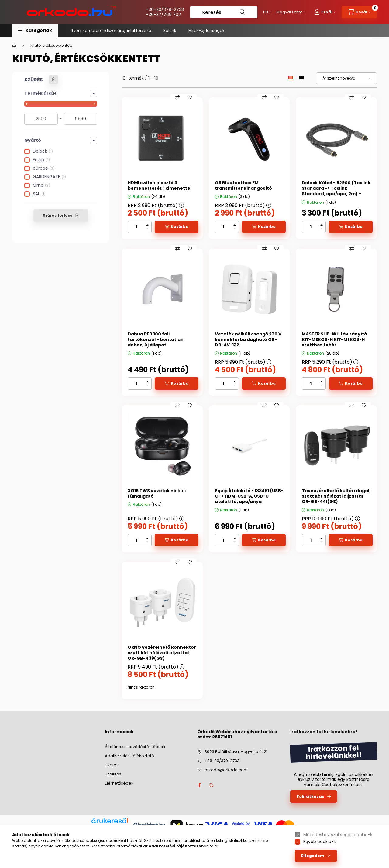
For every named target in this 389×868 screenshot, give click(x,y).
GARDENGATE (49, 177)
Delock (43, 151)
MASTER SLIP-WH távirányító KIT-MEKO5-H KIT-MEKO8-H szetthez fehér (334, 340)
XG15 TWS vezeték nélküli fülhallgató (157, 493)
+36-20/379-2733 (165, 9)
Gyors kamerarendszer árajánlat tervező (111, 31)
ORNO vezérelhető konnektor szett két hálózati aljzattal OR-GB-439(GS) (162, 653)
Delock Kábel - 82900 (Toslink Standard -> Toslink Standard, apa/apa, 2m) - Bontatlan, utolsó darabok (336, 191)
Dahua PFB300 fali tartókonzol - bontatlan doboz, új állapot (156, 340)
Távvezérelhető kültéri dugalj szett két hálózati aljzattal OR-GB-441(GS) (336, 496)
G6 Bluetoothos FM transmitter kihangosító (243, 186)
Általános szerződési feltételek (135, 747)
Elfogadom (313, 856)
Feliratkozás (310, 797)
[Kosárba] (177, 227)
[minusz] (147, 229)
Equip (41, 160)
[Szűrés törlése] (53, 80)
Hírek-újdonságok (207, 31)
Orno (41, 185)
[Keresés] (224, 12)
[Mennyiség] (136, 227)
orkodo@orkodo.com (226, 770)
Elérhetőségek (119, 783)
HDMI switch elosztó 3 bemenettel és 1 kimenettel (160, 186)
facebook (199, 785)
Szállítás (113, 774)
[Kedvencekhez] (190, 97)
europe (44, 168)
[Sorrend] (346, 78)
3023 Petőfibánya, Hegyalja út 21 (236, 752)
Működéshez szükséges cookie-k (338, 835)
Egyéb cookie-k (320, 842)
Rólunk (170, 31)
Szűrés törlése (58, 215)
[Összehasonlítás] (177, 97)
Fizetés (112, 765)
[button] (35, 31)
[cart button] (359, 12)
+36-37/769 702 (163, 15)
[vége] (81, 119)
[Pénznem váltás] (289, 12)
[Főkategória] (14, 46)
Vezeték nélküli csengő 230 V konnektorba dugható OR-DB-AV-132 (248, 340)
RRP (156, 205)
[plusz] (147, 225)
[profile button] (325, 12)
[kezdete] (41, 119)
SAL (39, 194)
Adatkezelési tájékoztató (129, 756)
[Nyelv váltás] (266, 12)
